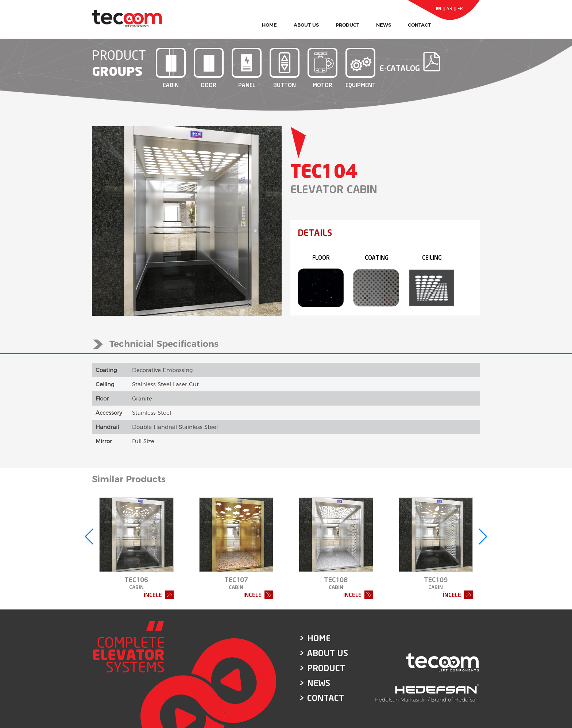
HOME (269, 25)
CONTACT (419, 25)
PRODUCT (347, 25)
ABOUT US (306, 25)
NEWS (384, 25)
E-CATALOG (400, 62)
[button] (90, 537)
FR (460, 9)
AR (449, 9)
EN (438, 9)
